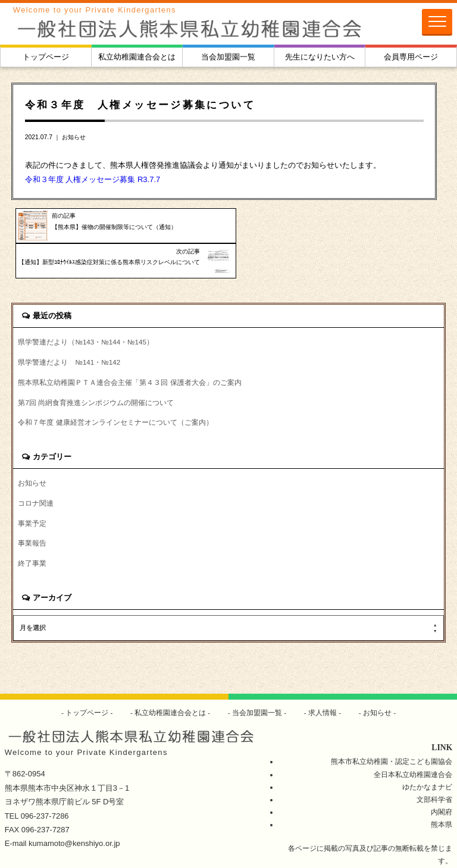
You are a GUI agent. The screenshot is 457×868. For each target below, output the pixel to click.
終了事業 (32, 533)
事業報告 (32, 513)
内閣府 (442, 781)
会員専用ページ (411, 57)
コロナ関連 (36, 472)
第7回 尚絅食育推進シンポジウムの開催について (96, 371)
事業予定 (32, 492)
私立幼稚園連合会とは (137, 57)
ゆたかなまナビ (427, 756)
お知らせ (74, 137)
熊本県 (442, 793)
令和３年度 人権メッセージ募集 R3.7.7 (93, 179)
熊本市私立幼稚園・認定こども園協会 (392, 730)
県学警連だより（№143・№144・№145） (86, 311)
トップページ (46, 57)
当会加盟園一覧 (228, 57)
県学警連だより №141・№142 (69, 331)
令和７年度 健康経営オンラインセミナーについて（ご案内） (115, 391)
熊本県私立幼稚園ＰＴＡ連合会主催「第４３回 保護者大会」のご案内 (129, 351)
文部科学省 (434, 768)
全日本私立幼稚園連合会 (413, 743)
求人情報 (323, 681)
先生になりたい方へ (320, 57)
